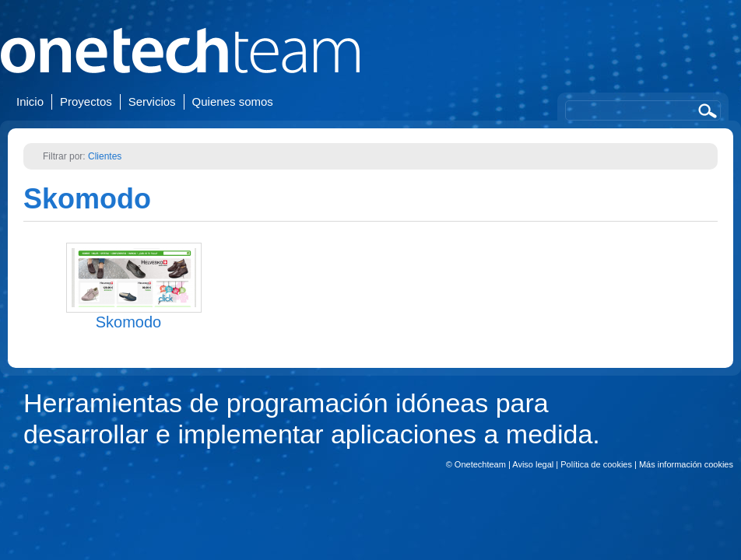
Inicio (30, 101)
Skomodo (87, 199)
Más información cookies (686, 464)
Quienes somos (233, 101)
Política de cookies (596, 464)
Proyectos (86, 101)
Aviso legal (533, 464)
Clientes (105, 156)
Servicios (152, 101)
